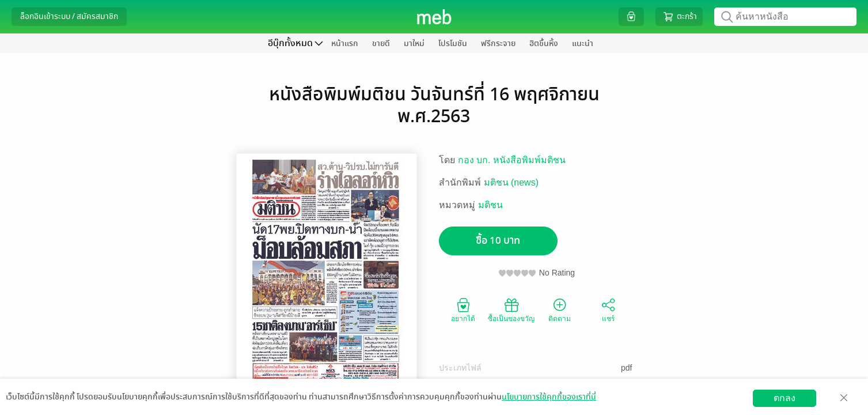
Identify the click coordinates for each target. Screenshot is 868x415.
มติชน (490, 205)
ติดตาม (560, 310)
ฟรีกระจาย (498, 44)
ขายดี (381, 44)
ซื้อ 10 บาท (498, 241)
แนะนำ (583, 44)
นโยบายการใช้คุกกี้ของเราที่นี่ (549, 397)
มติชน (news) (511, 182)
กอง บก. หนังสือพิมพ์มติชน (512, 160)
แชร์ (608, 310)
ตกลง (784, 398)
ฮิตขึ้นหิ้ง (544, 44)
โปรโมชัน (453, 44)
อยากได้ (463, 310)
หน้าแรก (345, 44)
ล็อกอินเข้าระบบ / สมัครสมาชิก (69, 16)
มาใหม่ (414, 44)
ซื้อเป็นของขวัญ (511, 310)
